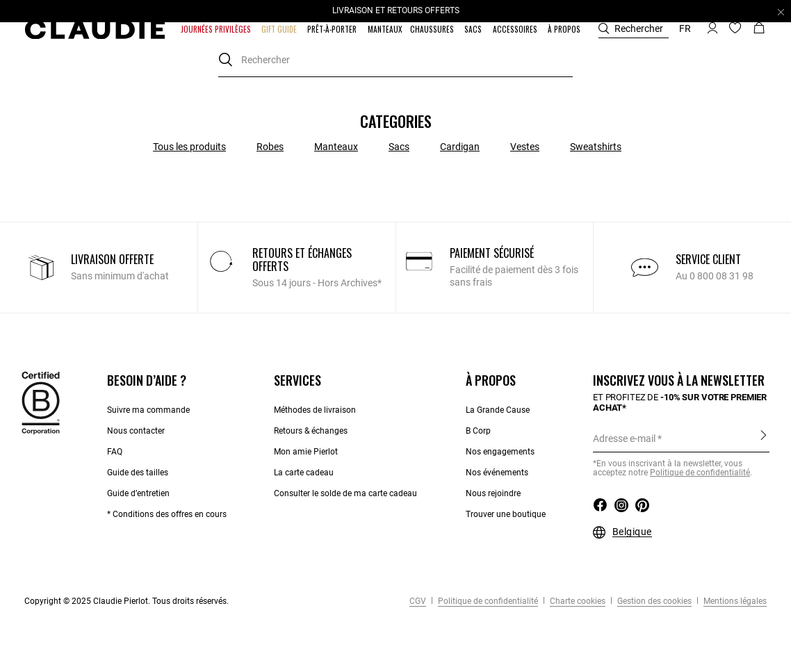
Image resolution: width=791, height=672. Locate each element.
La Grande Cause (498, 410)
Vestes (525, 147)
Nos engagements (500, 452)
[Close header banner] (781, 12)
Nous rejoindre (493, 493)
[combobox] (395, 60)
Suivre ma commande (148, 410)
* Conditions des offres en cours (167, 514)
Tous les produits (189, 147)
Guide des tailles (138, 473)
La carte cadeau (304, 473)
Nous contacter (136, 431)
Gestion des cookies (653, 601)
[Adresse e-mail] (681, 439)
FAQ (115, 452)
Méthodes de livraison (315, 410)
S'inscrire (764, 438)
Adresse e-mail (624, 439)
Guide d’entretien (138, 493)
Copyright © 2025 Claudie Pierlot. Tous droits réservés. (127, 601)
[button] (217, 29)
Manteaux (336, 147)
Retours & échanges (311, 431)
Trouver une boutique (506, 514)
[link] (385, 29)
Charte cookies (577, 601)
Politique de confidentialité (487, 601)
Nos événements (497, 473)
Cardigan (460, 147)
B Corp (478, 431)
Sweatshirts (596, 147)
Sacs (399, 147)
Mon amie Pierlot (306, 452)
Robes (270, 147)
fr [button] (685, 28)
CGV (418, 601)
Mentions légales (734, 601)
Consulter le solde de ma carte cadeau (346, 493)
